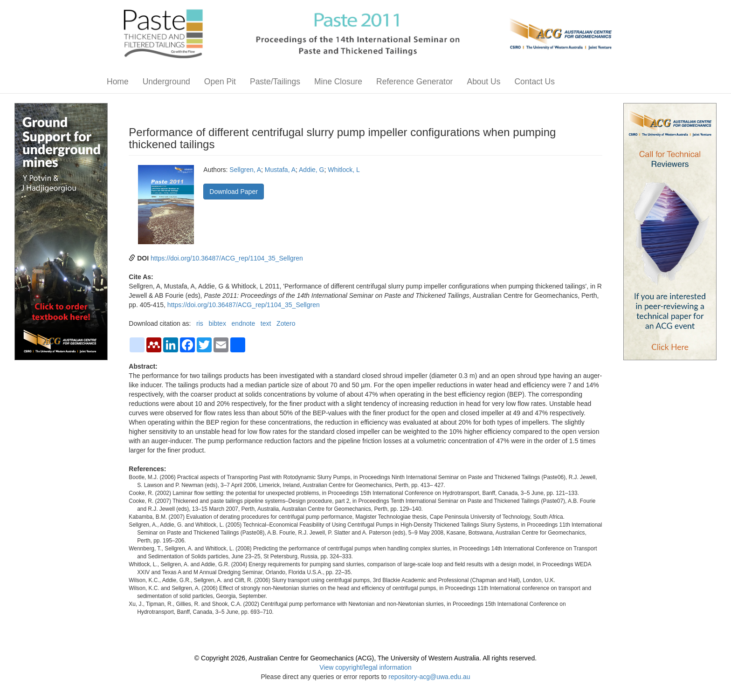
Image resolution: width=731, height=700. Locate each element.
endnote (244, 323)
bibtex (217, 323)
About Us (483, 82)
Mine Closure (338, 82)
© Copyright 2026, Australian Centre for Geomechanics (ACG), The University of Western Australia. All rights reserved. (365, 658)
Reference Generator (414, 82)
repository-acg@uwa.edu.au (429, 677)
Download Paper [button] (234, 192)
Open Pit (220, 82)
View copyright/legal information (365, 667)
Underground (166, 82)
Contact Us (534, 82)
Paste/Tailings (275, 82)
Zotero (286, 323)
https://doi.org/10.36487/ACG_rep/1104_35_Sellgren (227, 258)
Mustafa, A (280, 170)
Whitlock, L (344, 170)
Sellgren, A (245, 170)
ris (200, 323)
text (266, 323)
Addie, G (311, 170)
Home (118, 82)
